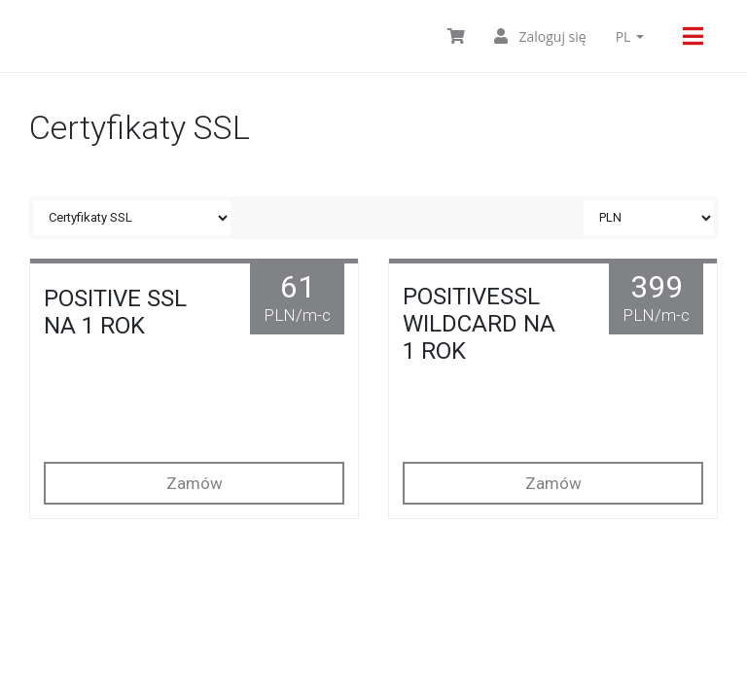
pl (630, 36)
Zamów (195, 483)
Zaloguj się (540, 36)
